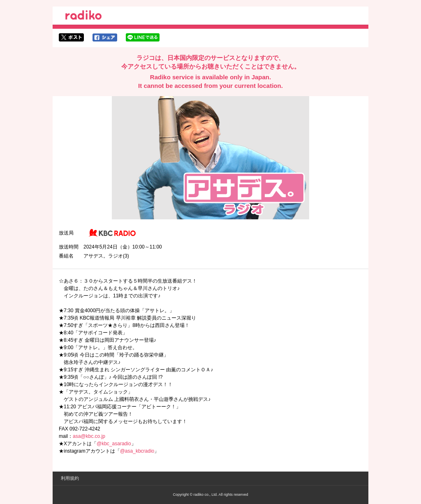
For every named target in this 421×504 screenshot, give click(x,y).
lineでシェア (143, 37)
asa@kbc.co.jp (89, 436)
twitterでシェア (71, 37)
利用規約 (70, 478)
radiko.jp (83, 16)
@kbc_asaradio (114, 444)
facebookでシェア (105, 37)
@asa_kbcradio (137, 451)
